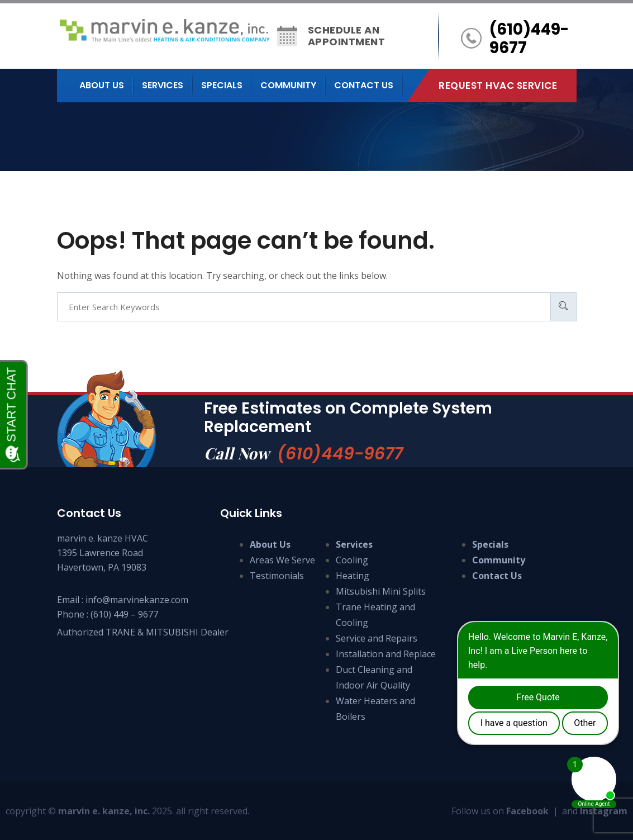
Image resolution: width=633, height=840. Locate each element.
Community (288, 85)
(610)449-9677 (340, 454)
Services (163, 85)
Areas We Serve (282, 560)
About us (102, 85)
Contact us (364, 85)
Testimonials (277, 576)
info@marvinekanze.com (137, 600)
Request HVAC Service (498, 86)
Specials (222, 85)
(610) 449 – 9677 (124, 614)
